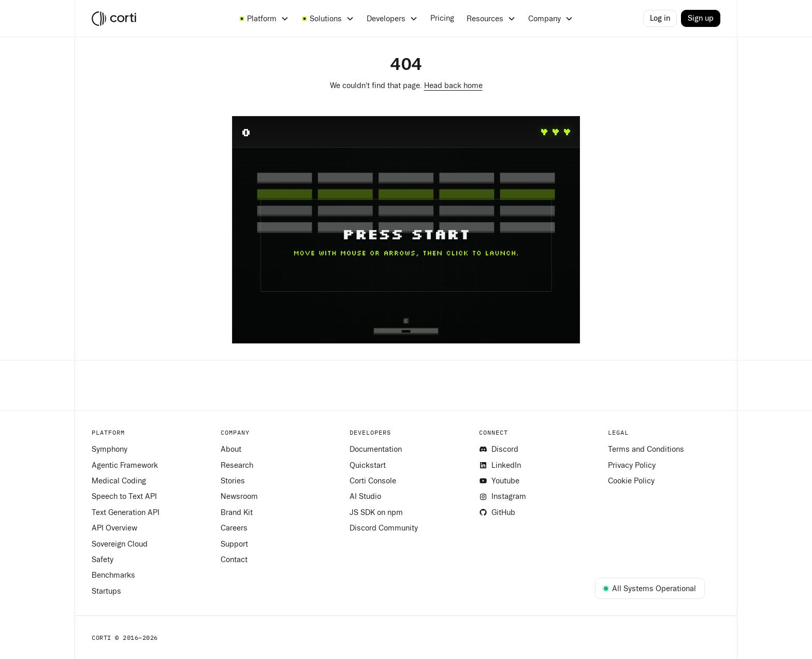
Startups (106, 591)
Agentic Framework (125, 465)
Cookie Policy (631, 481)
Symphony (110, 449)
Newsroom (239, 496)
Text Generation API (126, 512)
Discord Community (384, 528)
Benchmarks (113, 575)
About (231, 449)
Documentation (376, 449)
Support (234, 544)
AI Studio (365, 496)
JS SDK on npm (376, 512)
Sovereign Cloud (120, 544)
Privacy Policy (632, 465)
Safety (103, 560)
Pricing (442, 18)
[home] (157, 19)
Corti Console (373, 481)
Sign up (701, 18)
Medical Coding (119, 481)
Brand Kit (237, 512)
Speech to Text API (124, 496)
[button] (264, 19)
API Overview (114, 528)
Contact (234, 560)
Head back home (453, 85)
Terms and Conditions (646, 449)
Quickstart (368, 465)
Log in (660, 18)
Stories (233, 481)
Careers (234, 528)
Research (237, 465)
